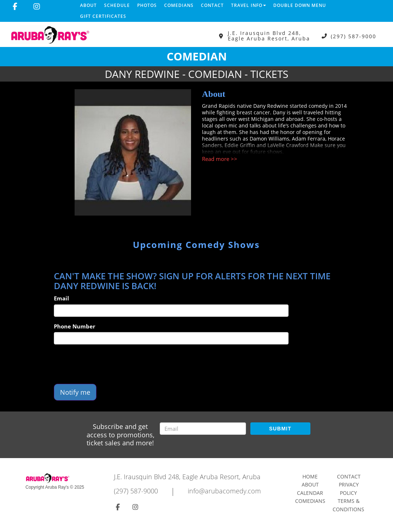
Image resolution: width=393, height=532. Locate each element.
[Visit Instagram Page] (37, 7)
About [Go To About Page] (310, 484)
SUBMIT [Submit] (280, 429)
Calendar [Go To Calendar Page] (310, 493)
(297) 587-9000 (354, 36)
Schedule (117, 5)
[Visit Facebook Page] (15, 7)
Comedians (179, 5)
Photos (147, 5)
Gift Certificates (103, 16)
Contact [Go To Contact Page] (349, 476)
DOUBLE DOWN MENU (300, 5)
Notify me (75, 392)
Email (61, 298)
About (88, 5)
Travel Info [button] (249, 5)
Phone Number (75, 326)
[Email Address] (203, 429)
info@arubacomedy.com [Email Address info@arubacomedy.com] (224, 491)
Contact (212, 5)
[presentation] (109, 364)
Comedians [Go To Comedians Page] (310, 501)
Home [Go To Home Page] (310, 476)
